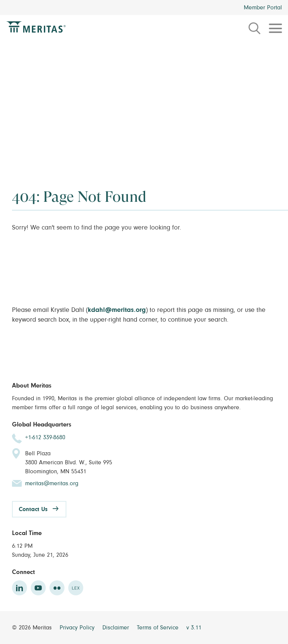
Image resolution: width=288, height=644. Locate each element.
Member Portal (263, 7)
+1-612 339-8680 (45, 437)
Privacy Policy (78, 628)
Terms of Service (159, 628)
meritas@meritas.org (52, 483)
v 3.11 (194, 628)
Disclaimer (117, 628)
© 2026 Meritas (33, 628)
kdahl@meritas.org (117, 310)
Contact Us (33, 509)
